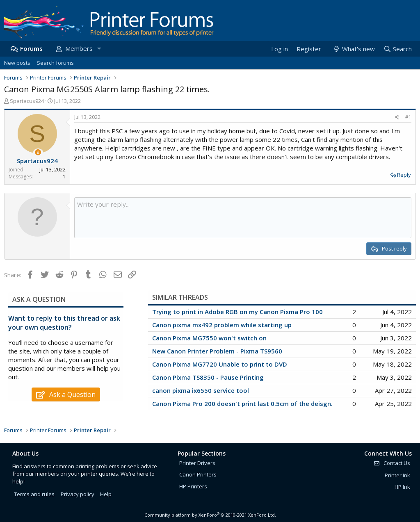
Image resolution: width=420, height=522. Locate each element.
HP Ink (402, 487)
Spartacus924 (27, 101)
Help (106, 494)
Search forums (55, 63)
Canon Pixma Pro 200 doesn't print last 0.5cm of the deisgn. (242, 403)
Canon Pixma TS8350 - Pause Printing (208, 377)
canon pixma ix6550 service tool (201, 390)
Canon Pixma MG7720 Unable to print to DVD (220, 364)
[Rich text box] (243, 218)
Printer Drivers (197, 463)
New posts (17, 63)
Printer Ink (397, 475)
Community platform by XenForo (210, 515)
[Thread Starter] (38, 152)
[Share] (397, 117)
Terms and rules (34, 494)
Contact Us (392, 463)
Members (79, 48)
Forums (31, 48)
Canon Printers (198, 474)
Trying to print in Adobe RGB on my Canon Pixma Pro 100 (237, 312)
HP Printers (193, 486)
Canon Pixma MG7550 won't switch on (209, 338)
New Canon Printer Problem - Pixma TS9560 (217, 351)
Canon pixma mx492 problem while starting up (222, 325)
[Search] (397, 49)
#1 (408, 117)
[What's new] (353, 49)
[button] (99, 49)
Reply (404, 175)
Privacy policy (78, 494)
